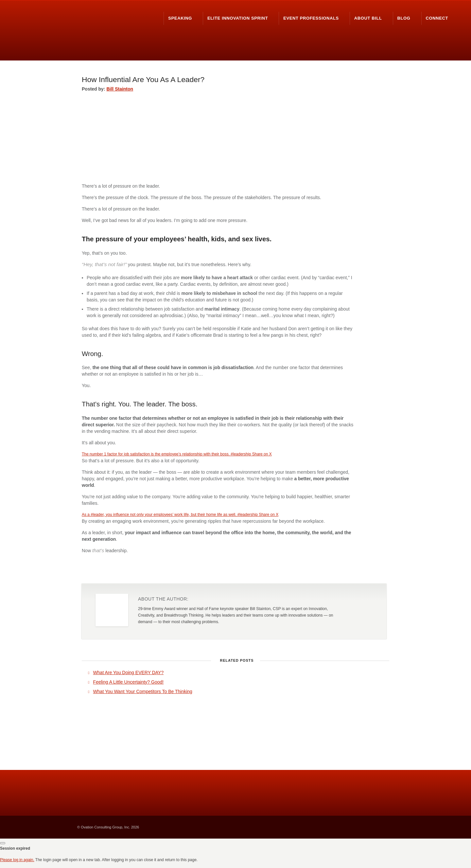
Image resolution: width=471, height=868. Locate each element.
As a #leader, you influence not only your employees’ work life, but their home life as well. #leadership (170, 515)
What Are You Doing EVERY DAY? (129, 672)
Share (342, 570)
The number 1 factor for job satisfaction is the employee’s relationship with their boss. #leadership (167, 454)
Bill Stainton (120, 89)
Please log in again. (17, 860)
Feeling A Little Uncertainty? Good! (129, 682)
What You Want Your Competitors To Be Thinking (143, 691)
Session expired (15, 848)
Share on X (262, 454)
